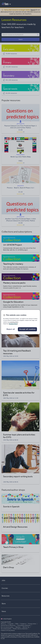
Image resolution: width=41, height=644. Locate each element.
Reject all (11, 329)
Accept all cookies (27, 329)
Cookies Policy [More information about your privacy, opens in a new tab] (13, 324)
